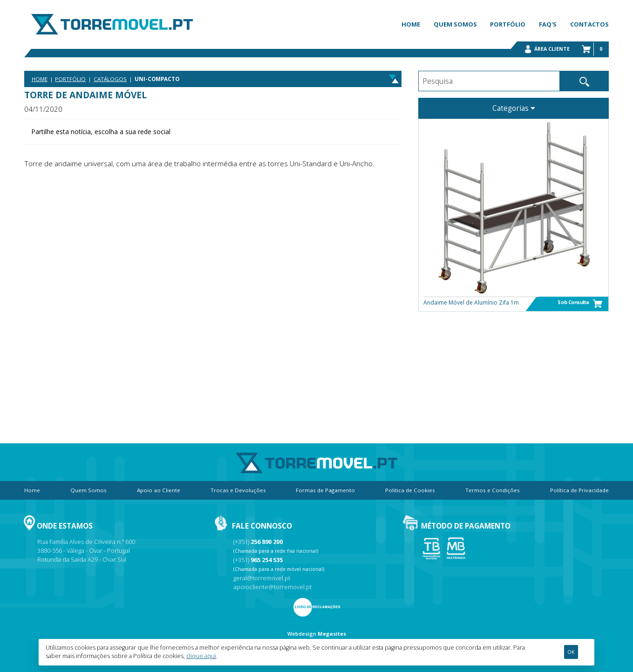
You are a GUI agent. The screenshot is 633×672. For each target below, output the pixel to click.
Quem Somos (455, 24)
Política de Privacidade (579, 490)
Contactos (589, 24)
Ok (571, 652)
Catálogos (110, 79)
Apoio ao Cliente (159, 490)
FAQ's (548, 24)
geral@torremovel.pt (262, 578)
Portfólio (508, 24)
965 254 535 (267, 560)
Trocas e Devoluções (238, 490)
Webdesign (302, 634)
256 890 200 (267, 542)
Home (411, 24)
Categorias (514, 108)
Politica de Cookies (410, 490)
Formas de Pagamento (325, 490)
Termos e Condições (493, 490)
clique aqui (201, 656)
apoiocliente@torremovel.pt (272, 587)
